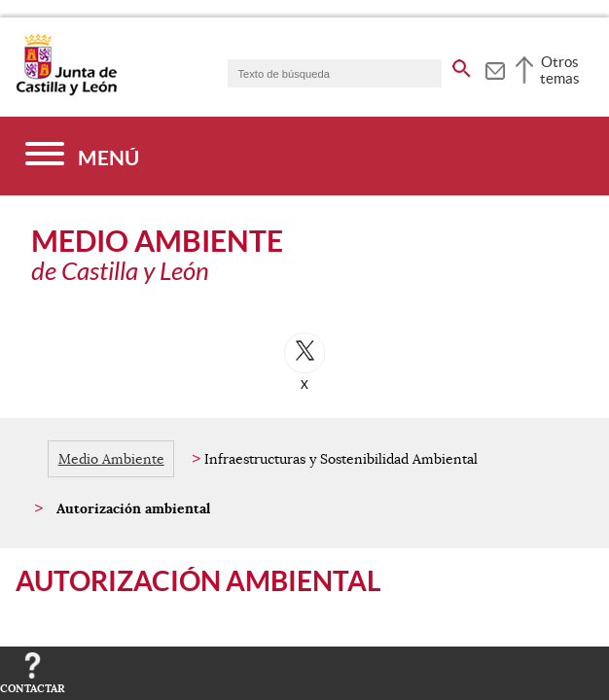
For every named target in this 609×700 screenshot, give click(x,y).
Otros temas (560, 70)
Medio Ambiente (111, 459)
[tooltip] (495, 68)
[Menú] (82, 156)
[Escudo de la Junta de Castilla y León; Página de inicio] (66, 91)
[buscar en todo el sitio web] (462, 65)
